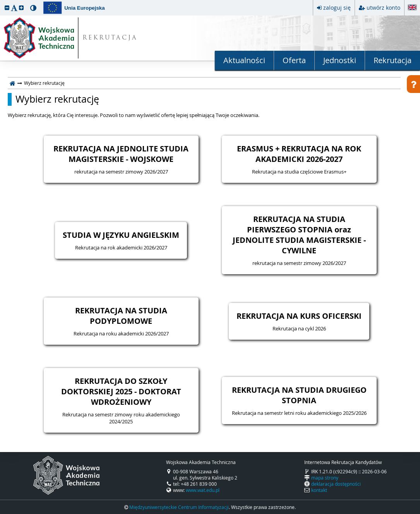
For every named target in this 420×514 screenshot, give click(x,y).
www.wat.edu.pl (203, 490)
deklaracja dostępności (336, 484)
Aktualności (244, 60)
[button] (7, 8)
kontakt (319, 490)
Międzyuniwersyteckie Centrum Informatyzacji (179, 507)
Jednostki (340, 60)
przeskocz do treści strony (2, 2)
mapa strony (325, 478)
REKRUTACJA (110, 38)
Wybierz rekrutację (57, 99)
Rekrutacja (393, 60)
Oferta (294, 60)
